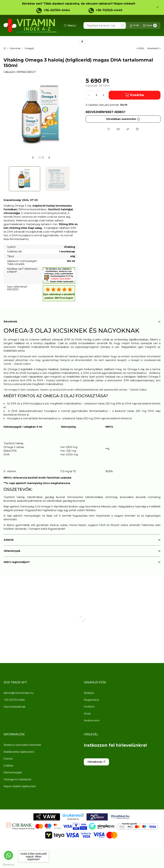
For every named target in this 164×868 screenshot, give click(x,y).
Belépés (89, 693)
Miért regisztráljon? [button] (17, 562)
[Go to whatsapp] (8, 855)
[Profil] (134, 25)
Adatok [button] (9, 540)
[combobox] (105, 25)
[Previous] (5, 179)
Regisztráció (91, 700)
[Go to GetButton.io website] (8, 864)
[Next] (77, 179)
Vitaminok (15, 48)
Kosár (87, 714)
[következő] (49, 158)
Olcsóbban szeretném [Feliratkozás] (123, 119)
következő (154, 48)
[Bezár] (157, 7)
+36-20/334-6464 (57, 10)
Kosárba (134, 95)
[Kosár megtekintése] (150, 25)
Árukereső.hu (73, 819)
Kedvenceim (92, 721)
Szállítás (8, 766)
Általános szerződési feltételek (22, 745)
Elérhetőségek (13, 772)
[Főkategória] (5, 48)
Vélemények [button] (12, 551)
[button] (70, 25)
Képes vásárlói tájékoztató (20, 786)
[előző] (33, 158)
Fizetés (8, 759)
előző (140, 48)
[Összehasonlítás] (128, 129)
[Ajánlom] (118, 129)
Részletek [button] (10, 322)
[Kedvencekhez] (109, 129)
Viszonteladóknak (14, 707)
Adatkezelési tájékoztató (19, 752)
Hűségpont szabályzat (17, 779)
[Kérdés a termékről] (137, 129)
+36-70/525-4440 (109, 10)
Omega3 (29, 48)
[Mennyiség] (96, 95)
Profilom (89, 707)
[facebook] (82, 42)
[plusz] (103, 95)
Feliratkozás (96, 762)
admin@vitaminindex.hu (19, 693)
